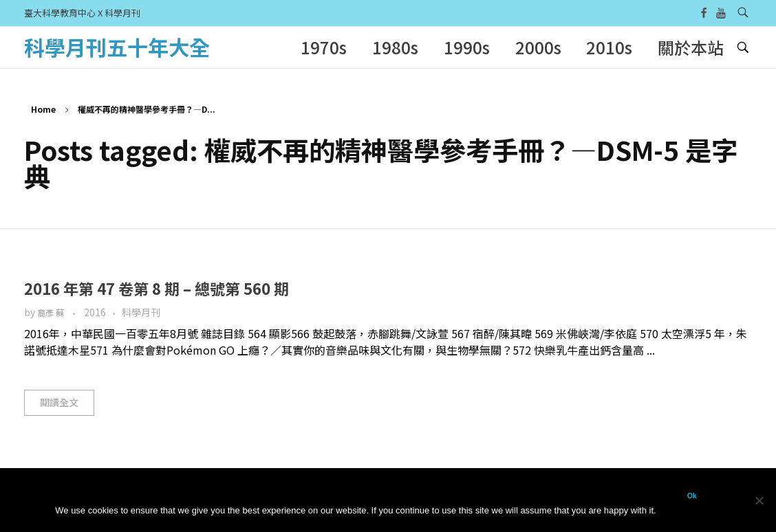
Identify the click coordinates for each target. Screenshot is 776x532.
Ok (692, 496)
